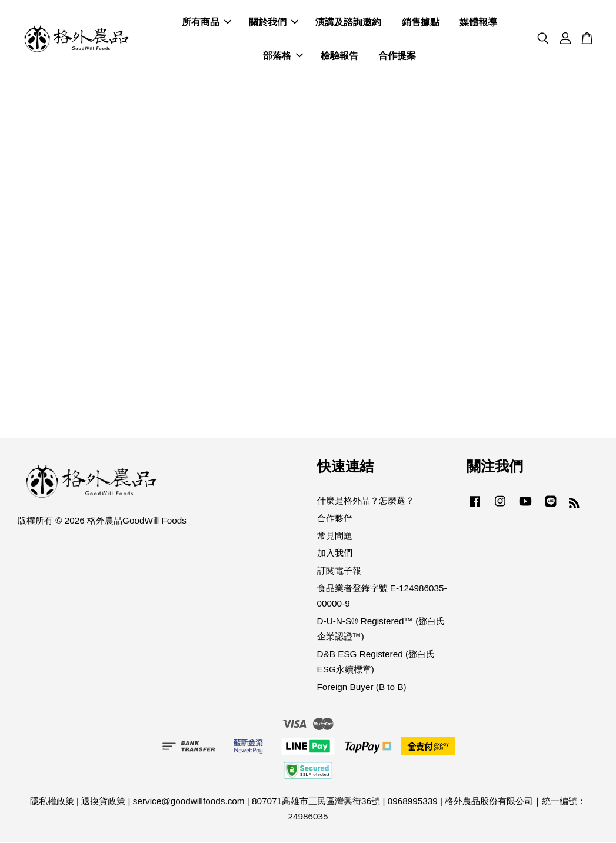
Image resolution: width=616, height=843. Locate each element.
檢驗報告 (339, 56)
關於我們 (274, 23)
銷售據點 (421, 23)
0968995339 (413, 802)
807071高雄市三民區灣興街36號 (316, 802)
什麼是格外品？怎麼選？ (366, 502)
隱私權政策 (52, 802)
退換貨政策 (103, 802)
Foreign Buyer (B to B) (362, 687)
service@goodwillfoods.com (189, 802)
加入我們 (335, 554)
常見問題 (335, 537)
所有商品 (207, 23)
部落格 (283, 56)
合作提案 (397, 56)
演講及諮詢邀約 (348, 23)
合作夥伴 (335, 519)
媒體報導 (478, 23)
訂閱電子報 (339, 572)
